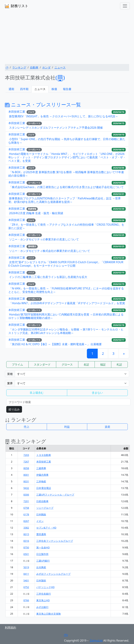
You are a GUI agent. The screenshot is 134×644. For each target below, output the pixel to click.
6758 (26, 508)
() (60, 78)
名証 (86, 364)
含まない (97, 393)
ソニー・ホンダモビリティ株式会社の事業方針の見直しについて (50, 251)
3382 (26, 528)
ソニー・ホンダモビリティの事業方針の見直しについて (44, 239)
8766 (26, 600)
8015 (26, 534)
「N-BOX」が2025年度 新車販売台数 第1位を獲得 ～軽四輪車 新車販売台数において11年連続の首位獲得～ (66, 174)
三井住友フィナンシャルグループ (55, 541)
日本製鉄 (41, 580)
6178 (26, 514)
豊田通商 (41, 534)
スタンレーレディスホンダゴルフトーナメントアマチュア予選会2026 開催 (56, 128)
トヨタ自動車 (44, 455)
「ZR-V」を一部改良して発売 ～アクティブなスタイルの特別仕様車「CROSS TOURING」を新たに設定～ (66, 226)
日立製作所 (42, 554)
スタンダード (42, 364)
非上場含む (37, 393)
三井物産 (41, 481)
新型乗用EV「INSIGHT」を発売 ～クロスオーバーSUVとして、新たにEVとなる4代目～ (64, 116)
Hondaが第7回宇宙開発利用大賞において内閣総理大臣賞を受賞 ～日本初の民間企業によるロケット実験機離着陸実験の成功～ (66, 316)
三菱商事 (41, 468)
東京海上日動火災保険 (49, 614)
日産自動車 (42, 501)
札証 (119, 364)
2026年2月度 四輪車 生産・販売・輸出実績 (36, 213)
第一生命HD (43, 547)
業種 (10, 374)
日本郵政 (41, 514)
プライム (17, 364)
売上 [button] (27, 427)
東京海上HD (43, 600)
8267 (26, 521)
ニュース (60, 67)
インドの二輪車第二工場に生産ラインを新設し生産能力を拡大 (48, 277)
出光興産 (41, 567)
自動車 (34, 67)
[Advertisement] (67, 38)
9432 (26, 488)
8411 (26, 574)
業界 (10, 383)
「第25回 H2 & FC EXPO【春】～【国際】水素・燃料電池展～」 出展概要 (55, 344)
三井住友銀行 (44, 594)
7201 (26, 501)
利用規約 (10, 627)
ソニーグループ (45, 508)
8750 (26, 547)
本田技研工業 (17, 112)
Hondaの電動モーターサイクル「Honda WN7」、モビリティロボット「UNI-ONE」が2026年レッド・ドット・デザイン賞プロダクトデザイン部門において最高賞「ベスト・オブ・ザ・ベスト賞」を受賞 (67, 157)
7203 (26, 455)
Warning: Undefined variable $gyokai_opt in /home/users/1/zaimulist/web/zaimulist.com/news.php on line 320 (72, 383)
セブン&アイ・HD (46, 528)
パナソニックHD (45, 587)
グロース (67, 364)
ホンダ (46, 67)
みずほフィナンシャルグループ (53, 574)
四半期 (24, 89)
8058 (26, 468)
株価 (54, 89)
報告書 (67, 89)
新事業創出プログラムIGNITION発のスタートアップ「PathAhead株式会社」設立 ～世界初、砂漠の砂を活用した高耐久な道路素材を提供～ (65, 200)
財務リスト (16, 6)
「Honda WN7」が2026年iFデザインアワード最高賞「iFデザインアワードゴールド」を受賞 (67, 303)
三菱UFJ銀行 (43, 561)
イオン (40, 521)
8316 (26, 541)
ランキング (19, 67)
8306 (26, 495)
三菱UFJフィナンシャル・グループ (55, 495)
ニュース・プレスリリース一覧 (43, 104)
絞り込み (14, 409)
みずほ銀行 (42, 607)
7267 (26, 462)
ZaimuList (96, 641)
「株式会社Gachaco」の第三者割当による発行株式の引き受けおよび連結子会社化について (66, 187)
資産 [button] (107, 427)
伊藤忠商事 (42, 475)
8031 (26, 481)
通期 (11, 89)
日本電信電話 (44, 488)
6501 (26, 554)
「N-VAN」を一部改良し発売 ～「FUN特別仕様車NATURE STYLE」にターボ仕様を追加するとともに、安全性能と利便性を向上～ (66, 290)
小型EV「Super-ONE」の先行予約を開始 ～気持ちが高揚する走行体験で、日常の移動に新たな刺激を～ (67, 141)
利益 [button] (67, 427)
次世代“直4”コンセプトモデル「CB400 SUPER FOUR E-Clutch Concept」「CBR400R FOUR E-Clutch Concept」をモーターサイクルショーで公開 (66, 264)
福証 (103, 364)
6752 (26, 587)
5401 (26, 580)
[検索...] (68, 402)
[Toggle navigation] (125, 6)
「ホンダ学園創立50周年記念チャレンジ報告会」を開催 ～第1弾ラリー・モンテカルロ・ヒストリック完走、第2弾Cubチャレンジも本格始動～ (66, 331)
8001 (26, 475)
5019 (26, 567)
